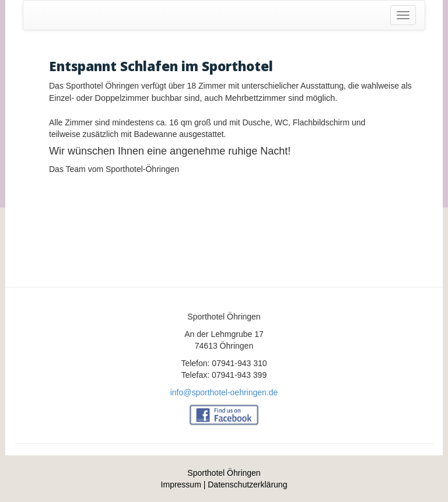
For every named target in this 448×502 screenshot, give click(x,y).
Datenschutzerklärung (247, 485)
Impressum (181, 485)
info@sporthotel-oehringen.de (224, 392)
